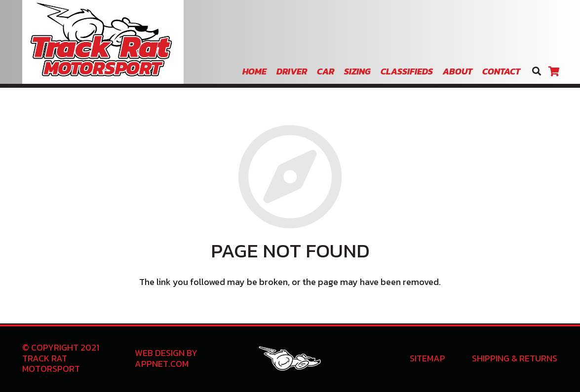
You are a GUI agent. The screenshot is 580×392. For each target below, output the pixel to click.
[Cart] (554, 71)
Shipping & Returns (515, 358)
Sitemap (427, 358)
